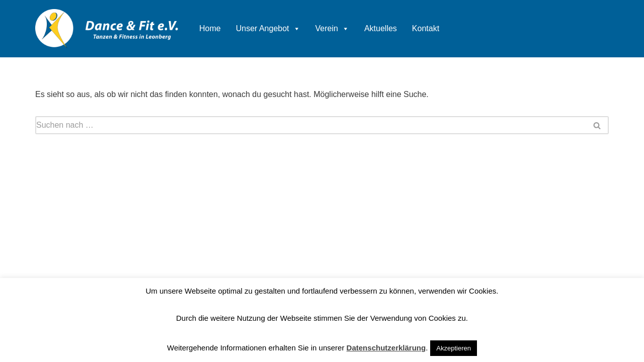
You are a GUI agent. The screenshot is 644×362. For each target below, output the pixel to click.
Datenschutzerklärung (386, 348)
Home (210, 28)
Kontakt (426, 28)
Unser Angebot (268, 29)
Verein (332, 29)
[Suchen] (311, 125)
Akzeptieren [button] (454, 348)
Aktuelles (381, 28)
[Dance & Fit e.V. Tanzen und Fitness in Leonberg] (107, 29)
